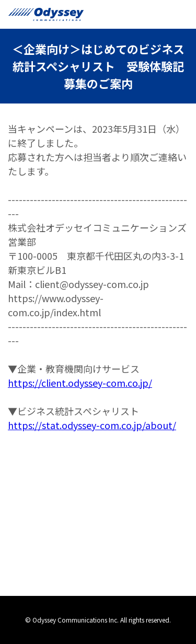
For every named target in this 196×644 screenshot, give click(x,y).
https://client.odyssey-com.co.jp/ (80, 383)
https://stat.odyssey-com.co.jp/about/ (92, 425)
